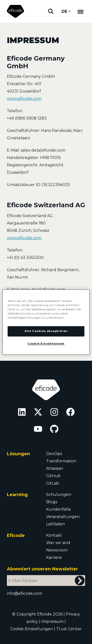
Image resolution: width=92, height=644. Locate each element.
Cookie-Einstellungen (32, 629)
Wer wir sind (58, 543)
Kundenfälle (59, 509)
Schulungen (59, 495)
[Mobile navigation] (80, 11)
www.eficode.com (24, 99)
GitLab (53, 483)
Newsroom (57, 550)
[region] (46, 322)
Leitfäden (55, 524)
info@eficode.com (25, 593)
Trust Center (69, 629)
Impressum (52, 621)
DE (64, 11)
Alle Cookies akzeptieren (46, 331)
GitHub (53, 476)
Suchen (51, 11)
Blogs (52, 502)
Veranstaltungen (63, 517)
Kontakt (54, 535)
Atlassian (55, 468)
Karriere (54, 558)
